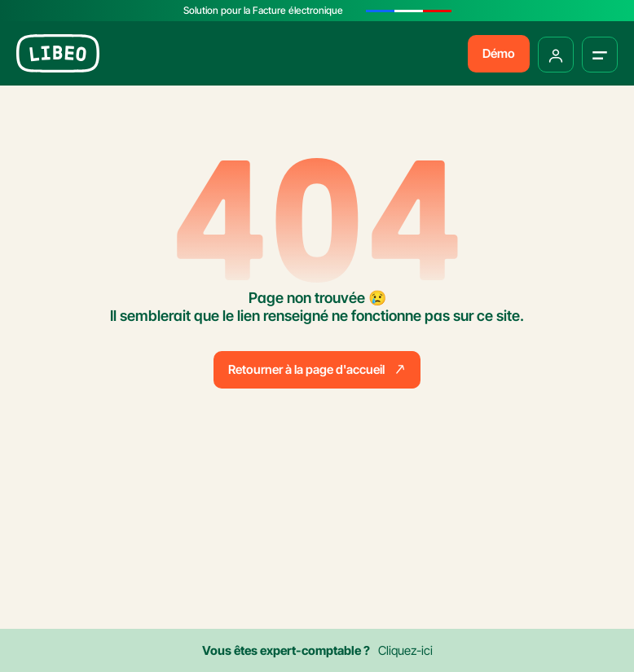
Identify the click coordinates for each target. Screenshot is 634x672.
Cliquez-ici (405, 650)
